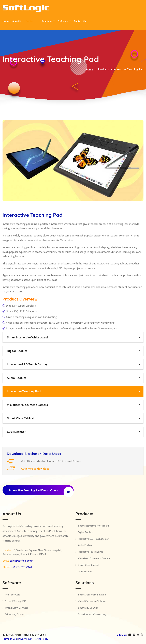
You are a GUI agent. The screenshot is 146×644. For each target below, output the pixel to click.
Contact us (80, 21)
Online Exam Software (17, 608)
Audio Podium (17, 378)
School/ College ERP (16, 601)
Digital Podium (17, 351)
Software (63, 21)
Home (6, 21)
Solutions (47, 21)
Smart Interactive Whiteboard (27, 337)
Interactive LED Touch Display (27, 364)
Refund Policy (41, 639)
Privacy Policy (25, 639)
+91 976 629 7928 (21, 567)
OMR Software (13, 595)
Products (31, 21)
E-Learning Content (15, 614)
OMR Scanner (16, 432)
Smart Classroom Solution (92, 595)
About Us (17, 21)
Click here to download (35, 469)
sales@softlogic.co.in (21, 561)
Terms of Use (10, 639)
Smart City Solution (88, 608)
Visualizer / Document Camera (27, 405)
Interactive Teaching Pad (24, 391)
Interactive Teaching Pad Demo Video (41, 491)
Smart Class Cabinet (21, 418)
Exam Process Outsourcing (92, 614)
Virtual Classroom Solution (92, 601)
